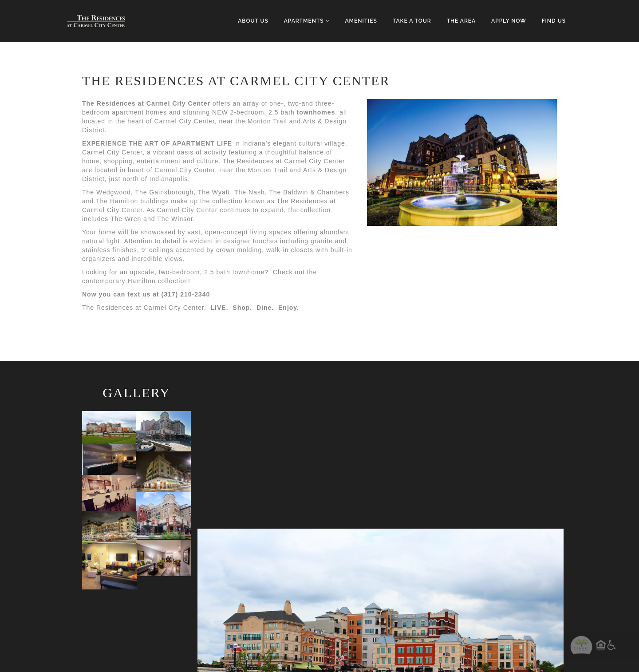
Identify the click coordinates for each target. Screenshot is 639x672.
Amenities (361, 21)
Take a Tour (412, 21)
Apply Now (509, 21)
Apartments (307, 21)
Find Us (554, 21)
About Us (253, 21)
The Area (461, 21)
